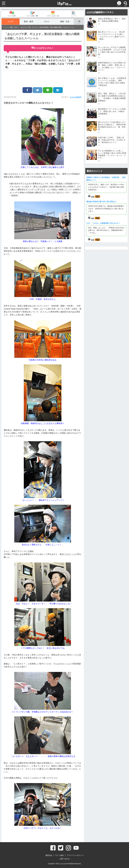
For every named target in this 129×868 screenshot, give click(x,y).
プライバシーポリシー (75, 855)
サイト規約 (59, 855)
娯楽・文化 (65, 22)
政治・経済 (29, 22)
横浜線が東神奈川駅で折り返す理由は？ (102, 202)
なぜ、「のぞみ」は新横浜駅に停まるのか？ (103, 223)
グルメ (47, 22)
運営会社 (49, 855)
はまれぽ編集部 (76, 97)
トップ (11, 22)
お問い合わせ (65, 859)
